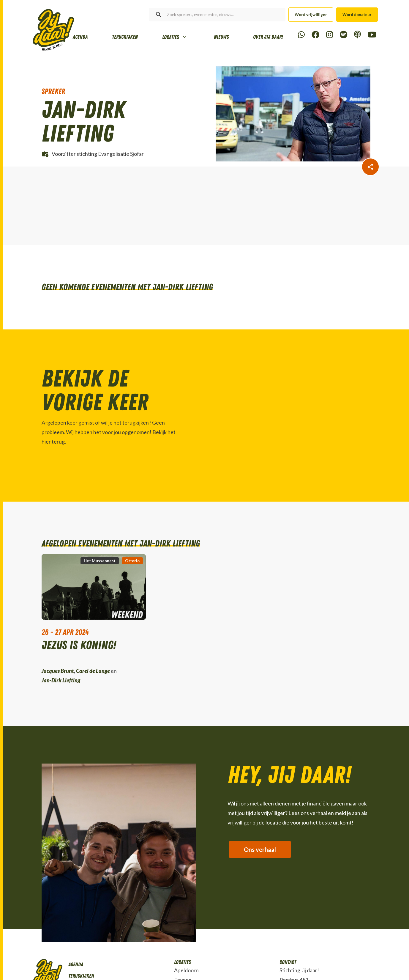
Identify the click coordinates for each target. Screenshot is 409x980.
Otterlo (132, 561)
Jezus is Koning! (79, 646)
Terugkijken (125, 37)
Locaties (170, 37)
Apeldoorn (186, 970)
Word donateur (357, 15)
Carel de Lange (93, 671)
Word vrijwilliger (311, 15)
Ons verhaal (260, 850)
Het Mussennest (100, 561)
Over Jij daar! (268, 37)
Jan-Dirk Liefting (61, 680)
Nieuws (221, 37)
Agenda (80, 37)
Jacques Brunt (58, 671)
